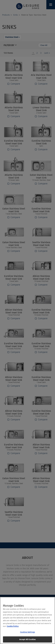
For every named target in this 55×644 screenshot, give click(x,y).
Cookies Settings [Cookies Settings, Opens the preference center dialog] (27, 633)
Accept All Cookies (27, 641)
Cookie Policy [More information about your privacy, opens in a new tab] (13, 628)
